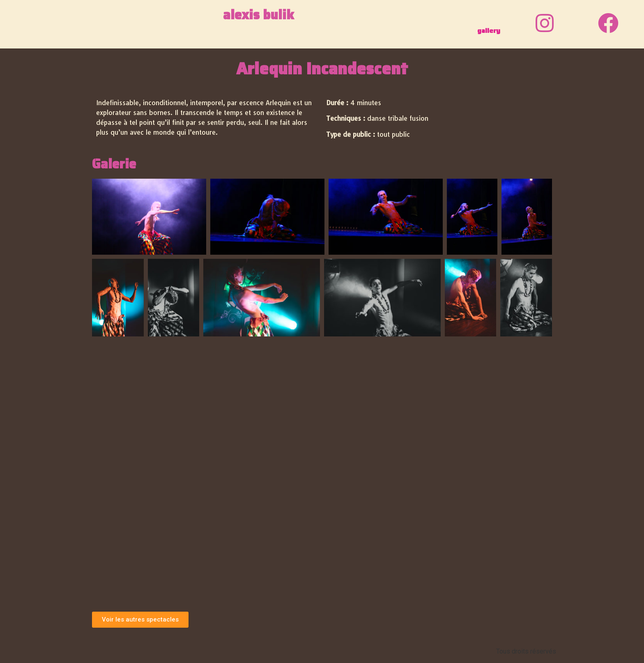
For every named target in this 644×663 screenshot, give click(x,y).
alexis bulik (259, 15)
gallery (489, 31)
